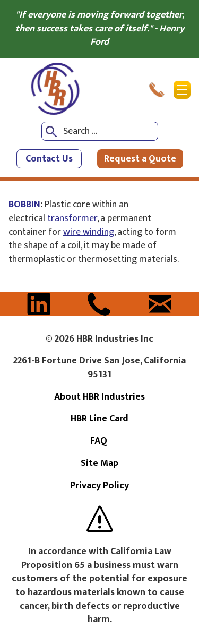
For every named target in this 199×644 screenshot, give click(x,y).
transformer (72, 218)
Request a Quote (140, 159)
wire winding (89, 232)
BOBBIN (24, 205)
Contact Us (49, 159)
